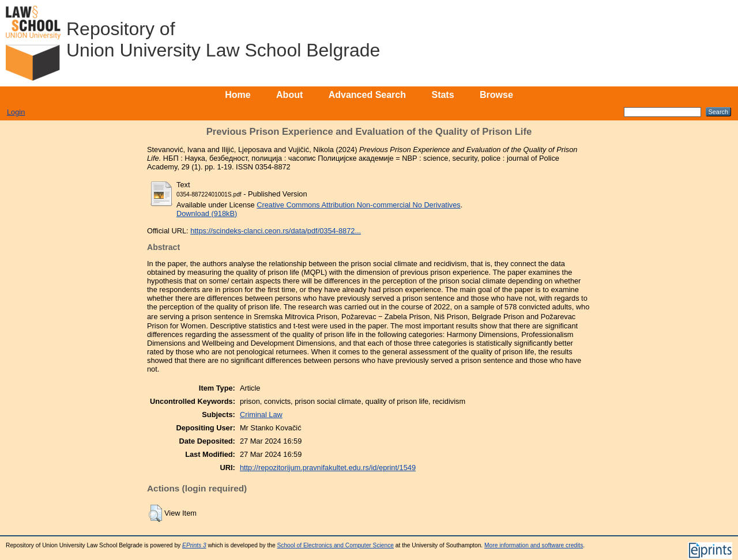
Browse (496, 95)
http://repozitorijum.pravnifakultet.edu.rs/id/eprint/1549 (328, 468)
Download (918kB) (207, 213)
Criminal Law (261, 415)
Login (16, 112)
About (289, 95)
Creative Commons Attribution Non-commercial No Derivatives (358, 205)
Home (238, 95)
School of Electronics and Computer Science (335, 545)
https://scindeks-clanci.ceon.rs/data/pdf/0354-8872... (276, 231)
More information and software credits (534, 545)
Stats (443, 95)
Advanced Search (367, 95)
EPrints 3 (194, 545)
